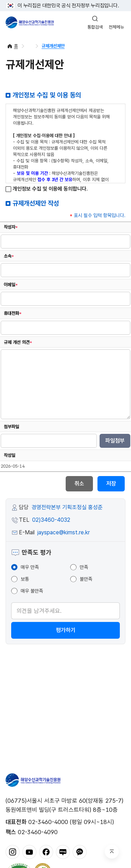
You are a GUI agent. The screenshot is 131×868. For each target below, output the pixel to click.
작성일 (10, 455)
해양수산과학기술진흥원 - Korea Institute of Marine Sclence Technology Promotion (30, 22)
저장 (111, 484)
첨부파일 (12, 427)
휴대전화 (13, 313)
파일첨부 (115, 441)
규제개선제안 (53, 46)
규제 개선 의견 (18, 342)
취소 (79, 484)
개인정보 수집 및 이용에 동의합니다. (47, 189)
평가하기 (66, 630)
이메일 (11, 285)
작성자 (11, 227)
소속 (9, 256)
